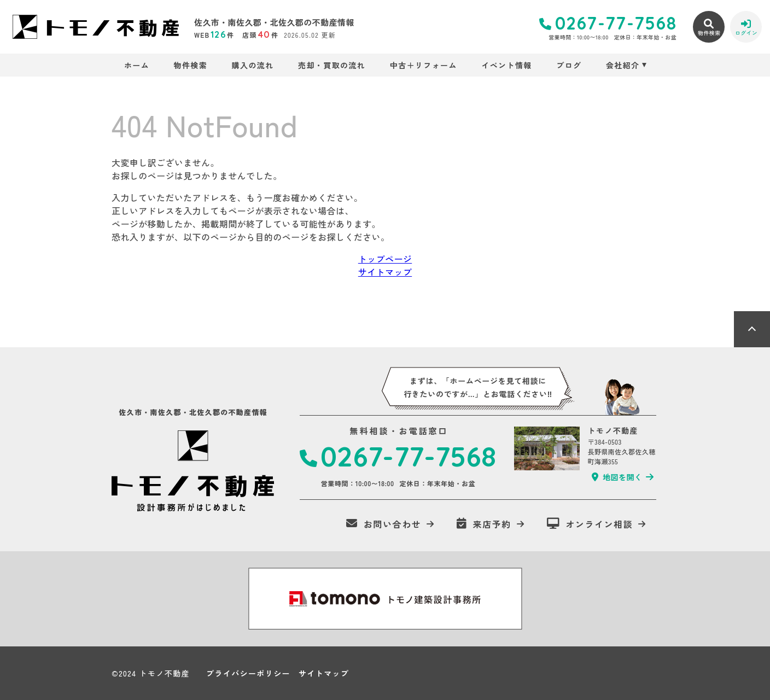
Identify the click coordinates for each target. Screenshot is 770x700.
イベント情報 (506, 65)
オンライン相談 (590, 524)
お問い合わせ (384, 524)
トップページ (385, 259)
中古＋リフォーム (424, 65)
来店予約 (484, 524)
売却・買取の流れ (332, 65)
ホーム (137, 65)
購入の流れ (253, 65)
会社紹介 (623, 65)
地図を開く (617, 477)
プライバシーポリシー (248, 673)
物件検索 (191, 65)
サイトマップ (385, 272)
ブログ (569, 65)
